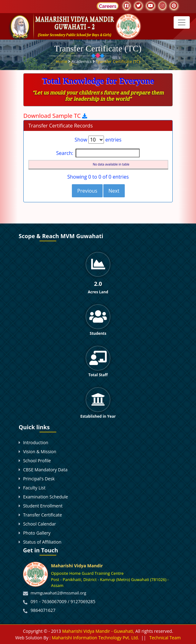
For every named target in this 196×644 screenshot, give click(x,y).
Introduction (36, 442)
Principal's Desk (39, 479)
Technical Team (165, 638)
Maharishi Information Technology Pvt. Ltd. (95, 638)
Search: (98, 153)
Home (62, 61)
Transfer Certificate (42, 515)
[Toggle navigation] (182, 22)
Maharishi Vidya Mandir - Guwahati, (98, 631)
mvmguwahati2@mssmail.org (58, 593)
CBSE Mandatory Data (45, 470)
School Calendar (40, 524)
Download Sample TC (53, 115)
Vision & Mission (40, 452)
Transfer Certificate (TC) (118, 61)
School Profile (37, 461)
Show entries (98, 140)
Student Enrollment (43, 506)
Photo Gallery (37, 533)
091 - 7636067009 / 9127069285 (63, 601)
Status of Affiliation (42, 542)
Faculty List (34, 488)
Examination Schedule (45, 497)
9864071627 (43, 610)
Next (114, 191)
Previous (87, 191)
